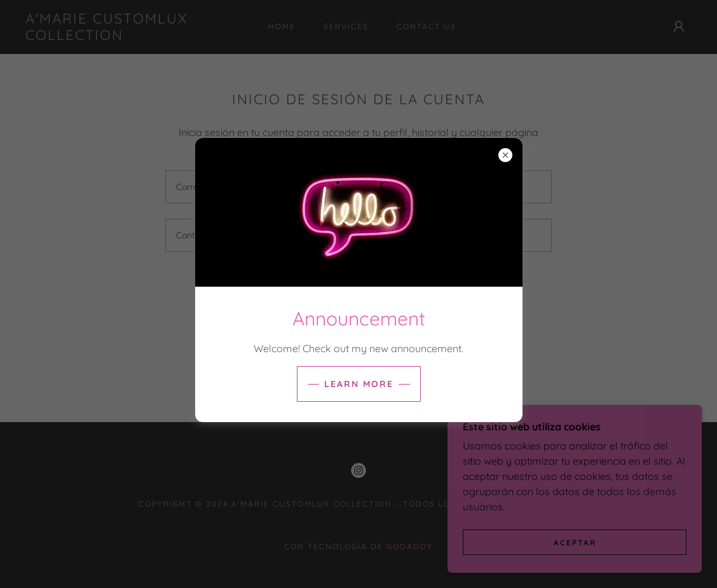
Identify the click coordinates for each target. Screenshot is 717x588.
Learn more (359, 384)
